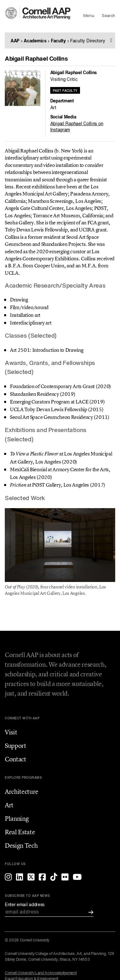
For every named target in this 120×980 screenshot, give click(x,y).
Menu (89, 16)
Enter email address (25, 905)
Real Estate (20, 832)
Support (16, 746)
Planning (17, 818)
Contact (16, 759)
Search (108, 16)
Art (9, 805)
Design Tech (21, 845)
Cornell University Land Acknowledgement (41, 973)
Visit (11, 732)
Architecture (22, 791)
